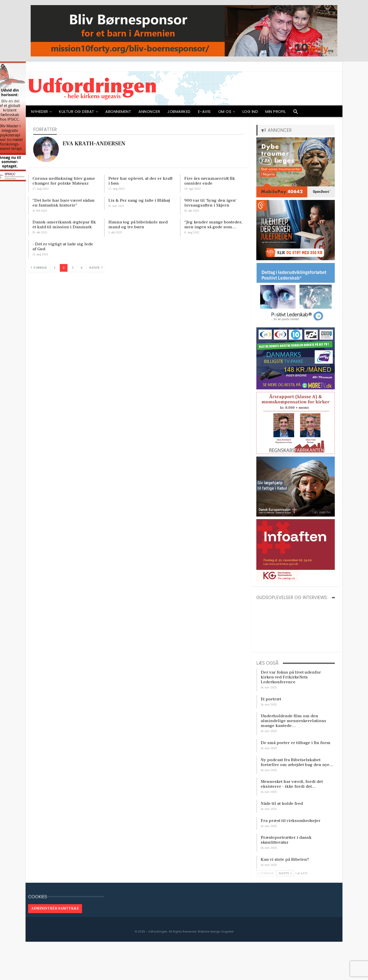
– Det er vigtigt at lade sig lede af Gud (63, 247)
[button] (296, 113)
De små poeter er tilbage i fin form (296, 743)
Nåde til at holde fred (282, 804)
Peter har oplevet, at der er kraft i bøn (140, 181)
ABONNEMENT (118, 111)
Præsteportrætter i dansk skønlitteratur (286, 840)
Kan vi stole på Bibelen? (285, 859)
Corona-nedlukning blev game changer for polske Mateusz (64, 181)
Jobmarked (179, 111)
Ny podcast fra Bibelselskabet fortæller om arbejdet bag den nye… (297, 762)
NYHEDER (40, 111)
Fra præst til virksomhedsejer (291, 821)
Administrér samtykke (55, 909)
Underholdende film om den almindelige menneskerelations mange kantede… (293, 721)
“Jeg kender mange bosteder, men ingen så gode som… (213, 225)
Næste (96, 267)
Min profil (275, 111)
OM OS (225, 111)
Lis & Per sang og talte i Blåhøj (139, 200)
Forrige (39, 267)
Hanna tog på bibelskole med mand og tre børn (138, 225)
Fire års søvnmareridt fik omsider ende (210, 181)
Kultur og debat (77, 111)
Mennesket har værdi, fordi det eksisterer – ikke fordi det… (292, 784)
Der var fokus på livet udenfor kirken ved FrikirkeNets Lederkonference (291, 677)
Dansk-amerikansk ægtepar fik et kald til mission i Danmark (64, 225)
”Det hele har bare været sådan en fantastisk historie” (64, 203)
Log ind (250, 111)
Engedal (228, 931)
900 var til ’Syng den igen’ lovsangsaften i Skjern (210, 203)
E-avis (204, 111)
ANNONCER (149, 111)
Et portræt (271, 699)
